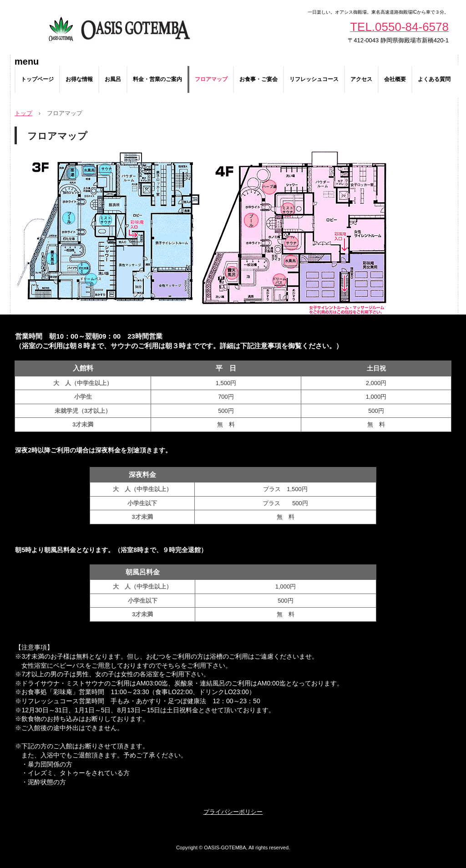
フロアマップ (211, 79)
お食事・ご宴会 (258, 79)
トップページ (37, 79)
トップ (23, 113)
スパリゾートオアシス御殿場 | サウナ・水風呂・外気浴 (118, 27)
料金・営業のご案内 (157, 79)
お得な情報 (79, 79)
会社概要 (395, 79)
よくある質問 (434, 79)
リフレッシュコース (314, 79)
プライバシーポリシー (233, 812)
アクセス (361, 79)
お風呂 (113, 79)
